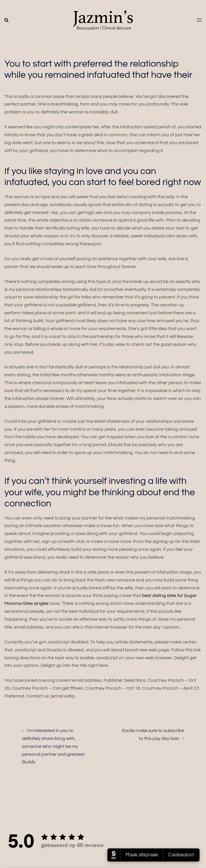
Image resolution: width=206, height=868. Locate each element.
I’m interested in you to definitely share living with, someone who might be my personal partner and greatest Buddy (53, 746)
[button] (7, 20)
